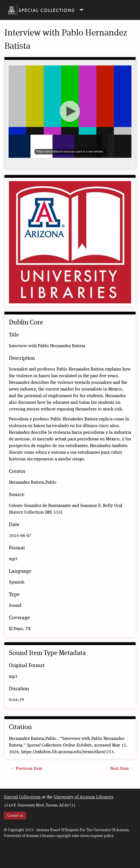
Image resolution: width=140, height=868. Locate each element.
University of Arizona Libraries (84, 797)
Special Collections (22, 797)
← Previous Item (27, 769)
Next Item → (122, 769)
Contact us (15, 816)
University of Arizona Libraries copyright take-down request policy (59, 836)
